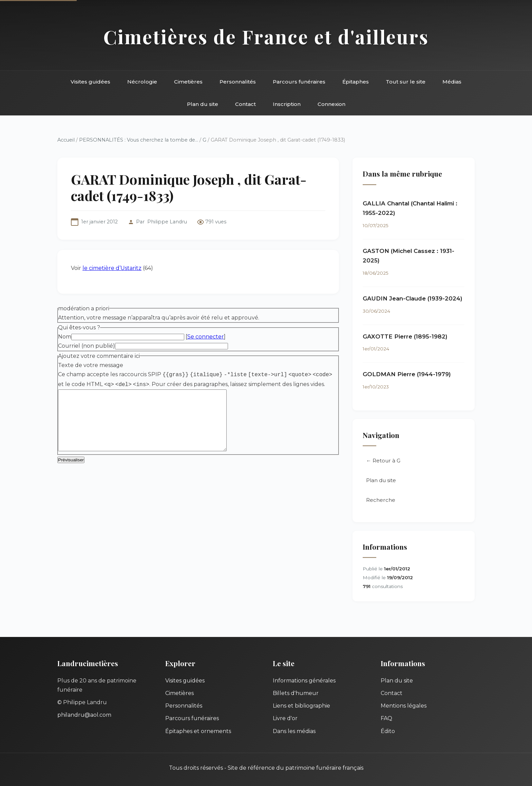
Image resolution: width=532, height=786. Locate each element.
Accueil (66, 140)
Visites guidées (90, 82)
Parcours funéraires (299, 82)
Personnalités (238, 82)
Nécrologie (142, 82)
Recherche (381, 501)
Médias (452, 82)
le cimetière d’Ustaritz (112, 268)
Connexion (331, 104)
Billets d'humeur (296, 693)
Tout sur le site (406, 82)
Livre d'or (285, 718)
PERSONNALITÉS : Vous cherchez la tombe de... (139, 140)
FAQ (386, 718)
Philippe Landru (167, 222)
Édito (388, 731)
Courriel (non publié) (87, 346)
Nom (65, 337)
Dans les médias (294, 731)
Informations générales (304, 681)
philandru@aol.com (84, 715)
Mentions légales (404, 706)
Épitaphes (356, 82)
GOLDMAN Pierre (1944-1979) (407, 374)
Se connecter (206, 337)
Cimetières (188, 82)
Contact (245, 104)
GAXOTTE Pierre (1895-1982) (405, 336)
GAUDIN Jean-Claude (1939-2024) (413, 298)
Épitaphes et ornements (198, 731)
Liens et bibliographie (301, 706)
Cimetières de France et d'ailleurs (266, 36)
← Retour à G (383, 461)
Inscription (287, 104)
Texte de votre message (91, 365)
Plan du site (203, 104)
